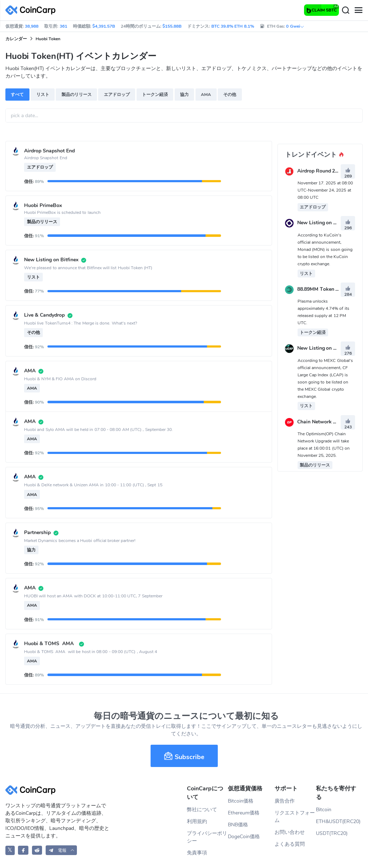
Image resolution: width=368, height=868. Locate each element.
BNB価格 (238, 825)
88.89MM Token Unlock (325, 289)
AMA (206, 95)
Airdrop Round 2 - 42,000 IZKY (332, 171)
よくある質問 (290, 844)
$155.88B (172, 26)
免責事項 (197, 853)
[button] (61, 850)
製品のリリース (77, 95)
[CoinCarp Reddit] (37, 850)
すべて (17, 95)
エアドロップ (117, 95)
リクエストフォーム (295, 817)
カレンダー (16, 39)
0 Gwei (295, 26)
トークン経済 (155, 95)
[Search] (345, 10)
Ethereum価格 (244, 813)
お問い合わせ (290, 832)
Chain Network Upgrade (325, 422)
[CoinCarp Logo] (32, 10)
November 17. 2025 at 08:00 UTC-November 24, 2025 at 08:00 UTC (325, 190)
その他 (230, 95)
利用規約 (197, 821)
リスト (43, 95)
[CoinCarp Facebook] (23, 850)
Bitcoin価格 (241, 801)
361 (63, 26)
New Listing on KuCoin (324, 223)
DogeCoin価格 (244, 837)
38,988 (32, 26)
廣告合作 (285, 801)
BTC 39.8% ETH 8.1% (233, 26)
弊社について (202, 810)
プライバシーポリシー (207, 837)
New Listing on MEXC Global (330, 348)
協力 (184, 95)
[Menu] (358, 10)
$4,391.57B (104, 26)
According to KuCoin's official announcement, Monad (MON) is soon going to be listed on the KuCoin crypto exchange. (325, 249)
